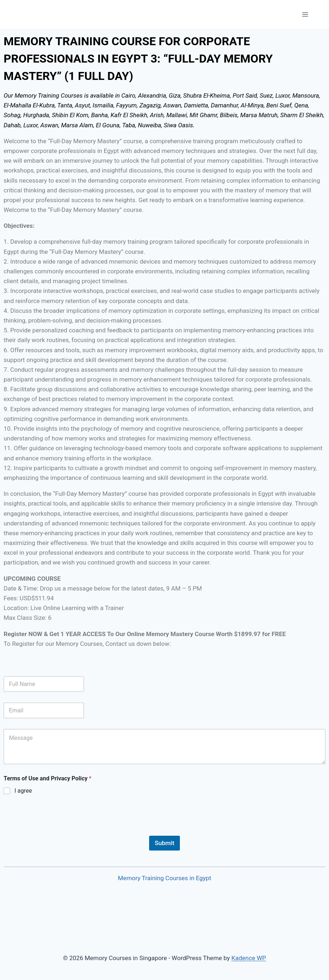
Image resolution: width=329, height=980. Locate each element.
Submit (164, 843)
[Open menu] (305, 14)
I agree (23, 791)
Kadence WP (249, 958)
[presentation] (59, 831)
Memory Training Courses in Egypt (165, 878)
